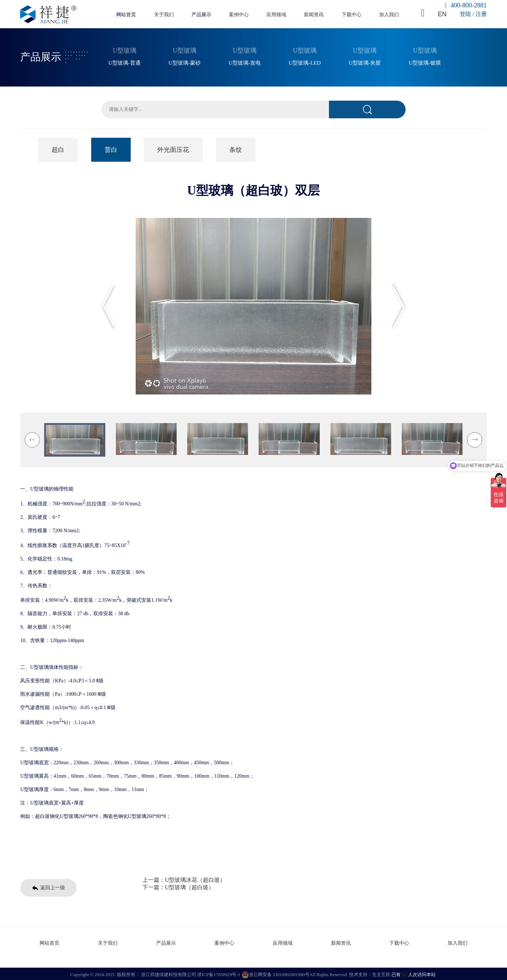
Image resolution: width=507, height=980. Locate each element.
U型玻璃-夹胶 (365, 62)
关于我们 (164, 14)
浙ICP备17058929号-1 (219, 973)
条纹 (236, 149)
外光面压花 (173, 149)
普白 (111, 149)
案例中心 (239, 14)
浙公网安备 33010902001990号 (276, 973)
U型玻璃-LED (305, 62)
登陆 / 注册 (473, 14)
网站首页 (126, 14)
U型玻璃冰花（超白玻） (195, 879)
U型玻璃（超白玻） (190, 886)
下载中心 (352, 14)
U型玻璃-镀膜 (425, 62)
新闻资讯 (314, 14)
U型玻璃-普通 (125, 62)
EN (442, 14)
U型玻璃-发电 (245, 62)
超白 (58, 149)
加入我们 (389, 14)
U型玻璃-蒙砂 (185, 62)
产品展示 (201, 14)
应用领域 (276, 14)
